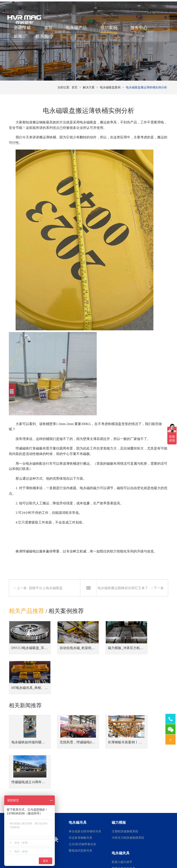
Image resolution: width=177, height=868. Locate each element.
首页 (50, 30)
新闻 (19, 39)
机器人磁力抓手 (122, 789)
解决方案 (89, 101)
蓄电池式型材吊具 (80, 778)
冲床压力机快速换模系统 (128, 765)
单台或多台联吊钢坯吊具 (85, 758)
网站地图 (150, 854)
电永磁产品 (78, 30)
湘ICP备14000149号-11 (129, 854)
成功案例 (110, 30)
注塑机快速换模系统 (125, 758)
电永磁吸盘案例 (110, 101)
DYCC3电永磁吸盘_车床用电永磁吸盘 (40, 658)
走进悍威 (24, 30)
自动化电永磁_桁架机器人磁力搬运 (79, 658)
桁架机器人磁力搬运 (125, 802)
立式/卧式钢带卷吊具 (82, 771)
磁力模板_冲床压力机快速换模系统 (120, 658)
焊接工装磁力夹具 (123, 795)
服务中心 (140, 30)
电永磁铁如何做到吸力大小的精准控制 (40, 709)
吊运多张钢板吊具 (80, 765)
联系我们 (46, 39)
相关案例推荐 (67, 626)
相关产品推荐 (27, 626)
